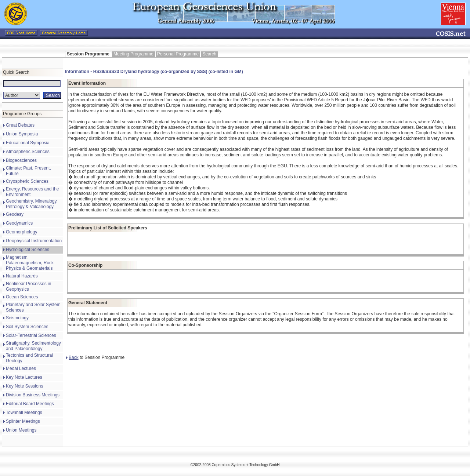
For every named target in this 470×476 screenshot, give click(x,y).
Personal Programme (178, 54)
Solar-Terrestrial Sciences (31, 335)
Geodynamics (19, 223)
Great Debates (20, 125)
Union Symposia (22, 134)
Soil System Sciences (27, 327)
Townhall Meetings (24, 413)
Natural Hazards (22, 276)
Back (72, 357)
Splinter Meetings (23, 421)
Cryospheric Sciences (27, 181)
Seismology (17, 318)
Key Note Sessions (24, 386)
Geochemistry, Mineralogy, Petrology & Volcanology (32, 204)
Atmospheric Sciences (28, 152)
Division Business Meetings (33, 395)
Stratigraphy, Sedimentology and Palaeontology (33, 346)
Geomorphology (21, 232)
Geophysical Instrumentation (34, 241)
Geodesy (15, 214)
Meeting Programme (133, 54)
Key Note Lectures (24, 377)
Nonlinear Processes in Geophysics (28, 286)
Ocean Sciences (22, 297)
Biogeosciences (21, 160)
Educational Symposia (28, 143)
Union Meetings (21, 430)
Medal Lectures (21, 368)
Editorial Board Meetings (30, 404)
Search (209, 54)
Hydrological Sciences (28, 250)
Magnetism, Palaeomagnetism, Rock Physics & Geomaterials (30, 263)
